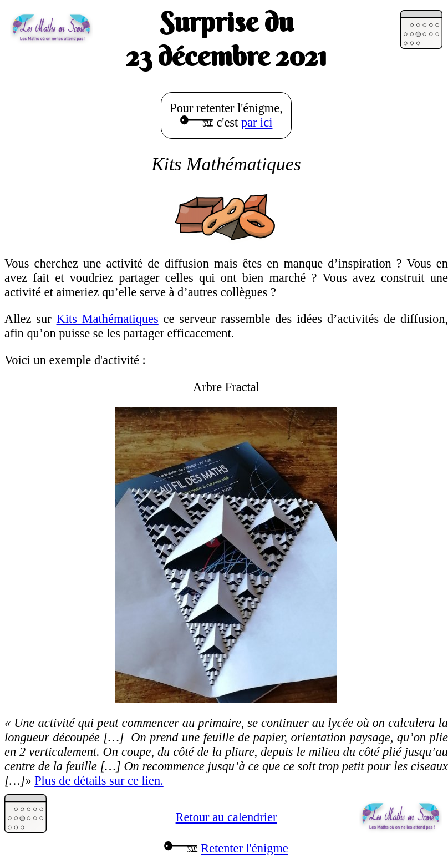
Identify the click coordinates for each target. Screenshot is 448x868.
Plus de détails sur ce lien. (99, 781)
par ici (257, 122)
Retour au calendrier (226, 817)
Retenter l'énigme (245, 848)
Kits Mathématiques (108, 319)
